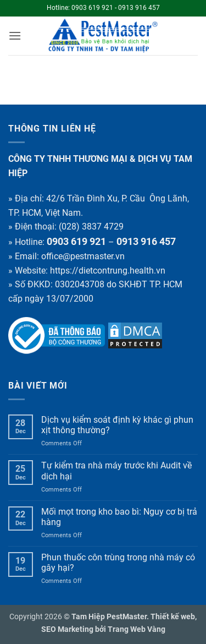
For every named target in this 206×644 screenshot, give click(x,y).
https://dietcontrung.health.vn (108, 271)
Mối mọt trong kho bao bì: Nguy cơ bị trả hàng (119, 517)
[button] (15, 36)
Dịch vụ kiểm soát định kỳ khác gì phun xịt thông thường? (117, 425)
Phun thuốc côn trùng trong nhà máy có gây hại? (118, 563)
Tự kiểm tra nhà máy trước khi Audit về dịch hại (116, 471)
